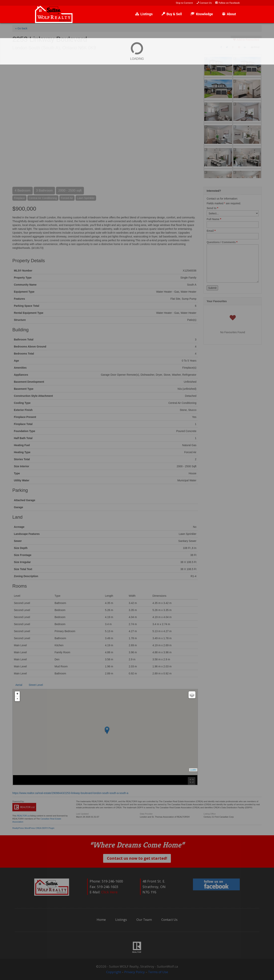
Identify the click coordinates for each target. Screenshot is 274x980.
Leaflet (193, 770)
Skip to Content (184, 3)
